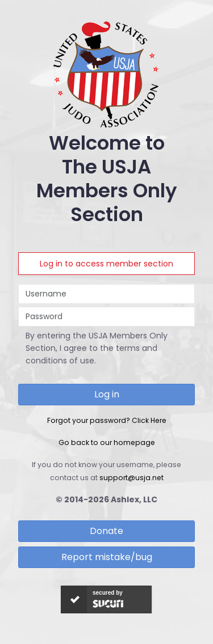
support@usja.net (131, 478)
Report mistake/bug (107, 557)
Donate (106, 531)
